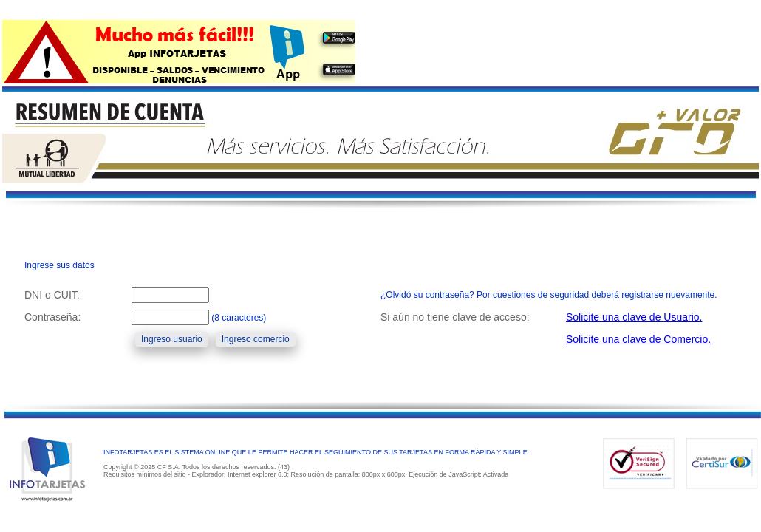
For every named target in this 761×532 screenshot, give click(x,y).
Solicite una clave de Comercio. (638, 339)
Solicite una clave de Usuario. (634, 317)
